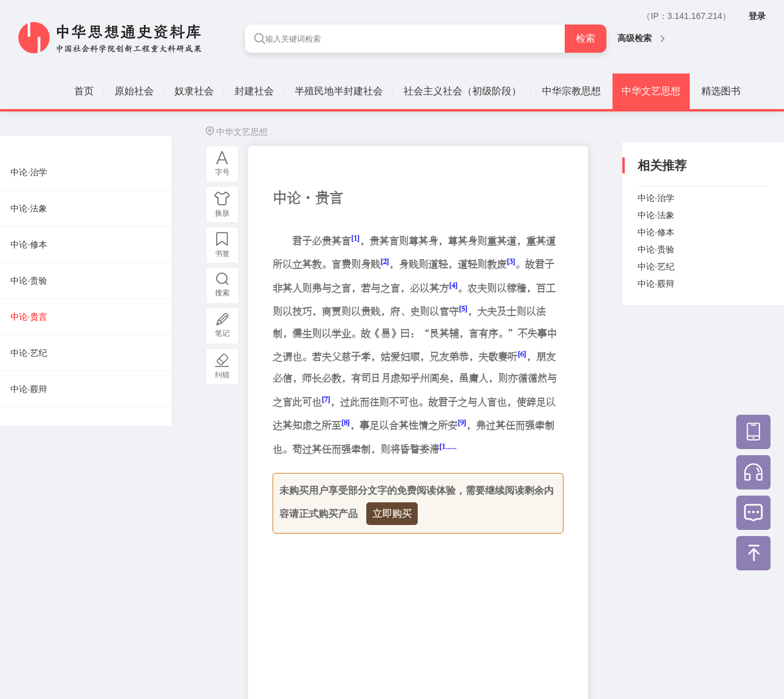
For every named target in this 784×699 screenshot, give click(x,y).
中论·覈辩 (656, 284)
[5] (463, 308)
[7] (326, 399)
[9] (462, 422)
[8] (345, 422)
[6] (522, 354)
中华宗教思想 (571, 91)
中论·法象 (656, 215)
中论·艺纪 (656, 266)
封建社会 (254, 91)
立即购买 (392, 514)
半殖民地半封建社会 (339, 91)
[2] (385, 261)
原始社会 (134, 91)
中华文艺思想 (651, 91)
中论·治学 (656, 198)
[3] (511, 261)
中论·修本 (656, 232)
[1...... (448, 446)
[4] (453, 285)
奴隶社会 (194, 91)
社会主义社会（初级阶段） (462, 91)
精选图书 (721, 91)
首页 (84, 91)
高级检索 (641, 38)
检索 (586, 38)
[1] (355, 238)
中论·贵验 (656, 249)
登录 (757, 16)
